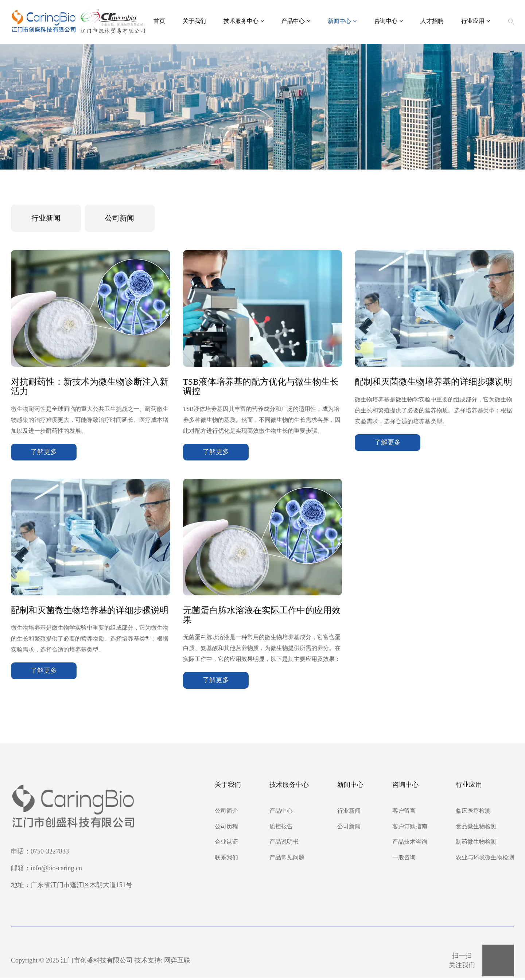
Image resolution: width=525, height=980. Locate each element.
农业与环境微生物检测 (485, 860)
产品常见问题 (287, 860)
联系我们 (226, 860)
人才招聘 (432, 22)
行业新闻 (47, 218)
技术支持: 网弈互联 (163, 962)
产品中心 (296, 22)
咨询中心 (388, 22)
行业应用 (476, 22)
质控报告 (281, 829)
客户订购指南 (410, 829)
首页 (159, 22)
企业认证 (226, 844)
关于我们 (194, 22)
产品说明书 (284, 844)
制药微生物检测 (476, 844)
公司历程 (226, 829)
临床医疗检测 (473, 813)
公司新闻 (122, 218)
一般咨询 (404, 860)
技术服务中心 (244, 22)
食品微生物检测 (476, 829)
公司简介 (226, 813)
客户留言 (404, 813)
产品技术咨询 (410, 844)
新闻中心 (342, 22)
